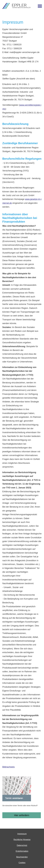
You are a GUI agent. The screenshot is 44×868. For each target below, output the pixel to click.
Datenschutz (22, 845)
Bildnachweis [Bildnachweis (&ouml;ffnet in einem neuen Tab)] (9, 767)
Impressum (22, 834)
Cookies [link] (22, 863)
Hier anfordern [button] (22, 815)
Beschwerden (22, 857)
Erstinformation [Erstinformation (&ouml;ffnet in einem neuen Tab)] (22, 851)
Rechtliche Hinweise (22, 840)
